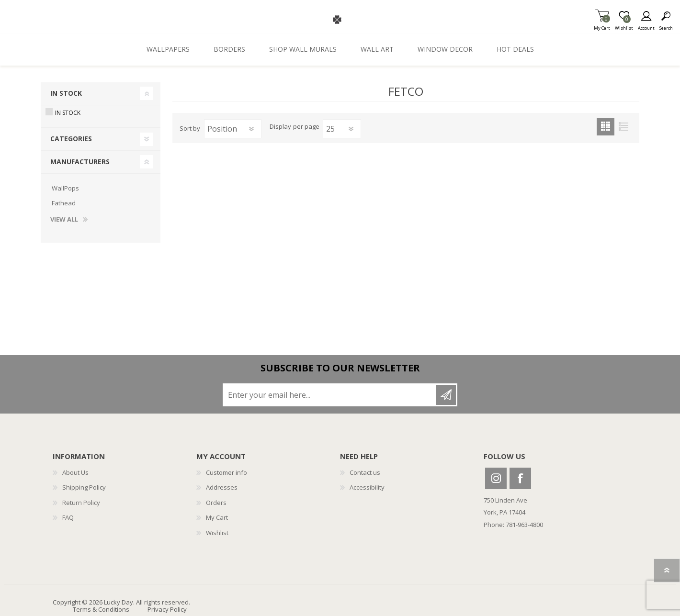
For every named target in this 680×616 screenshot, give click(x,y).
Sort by (190, 128)
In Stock (66, 93)
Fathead (64, 203)
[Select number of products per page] (342, 129)
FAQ (68, 517)
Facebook (520, 478)
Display (280, 127)
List (623, 127)
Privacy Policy (167, 609)
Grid (606, 127)
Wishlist (217, 533)
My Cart (602, 25)
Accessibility (367, 487)
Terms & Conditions (101, 609)
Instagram (496, 478)
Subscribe (446, 395)
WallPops (65, 188)
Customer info (227, 472)
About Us (75, 472)
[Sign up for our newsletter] (330, 395)
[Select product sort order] (233, 129)
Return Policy (81, 503)
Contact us (365, 472)
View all (64, 220)
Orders (216, 503)
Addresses (222, 487)
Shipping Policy (84, 487)
